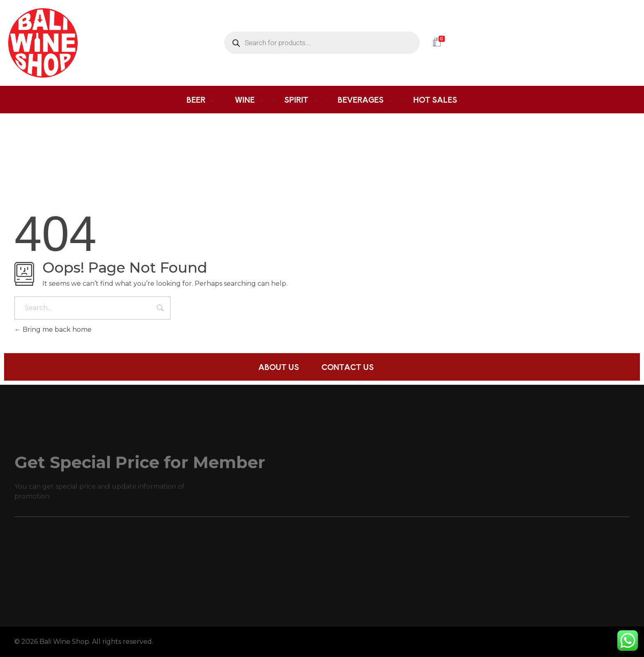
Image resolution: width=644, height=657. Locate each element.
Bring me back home (53, 330)
